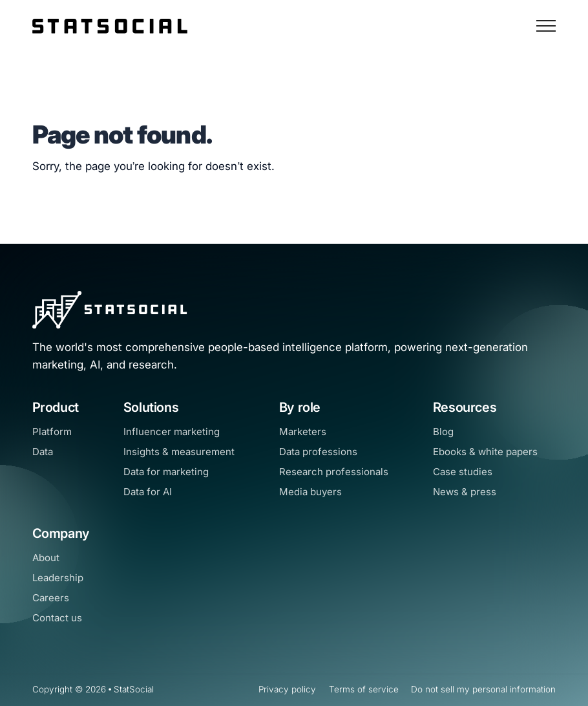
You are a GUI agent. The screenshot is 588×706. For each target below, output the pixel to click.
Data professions (318, 452)
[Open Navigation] (546, 26)
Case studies (463, 472)
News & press (465, 492)
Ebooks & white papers (485, 452)
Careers (51, 598)
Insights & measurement (179, 452)
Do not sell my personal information (483, 689)
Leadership (58, 578)
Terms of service (364, 689)
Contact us (57, 618)
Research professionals (334, 472)
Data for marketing (166, 472)
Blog (443, 432)
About (46, 558)
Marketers (303, 432)
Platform (52, 432)
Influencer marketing (172, 432)
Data (43, 452)
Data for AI (148, 492)
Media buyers (310, 492)
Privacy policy (287, 689)
